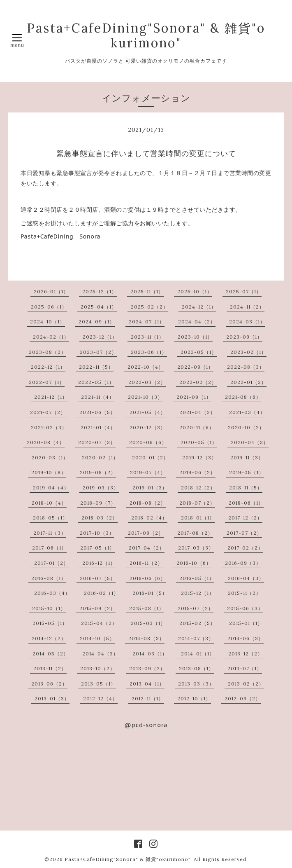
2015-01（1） (246, 623)
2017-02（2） (245, 548)
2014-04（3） (100, 654)
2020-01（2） (150, 457)
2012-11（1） (148, 698)
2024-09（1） (97, 322)
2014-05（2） (51, 654)
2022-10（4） (146, 367)
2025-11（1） (147, 291)
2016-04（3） (246, 578)
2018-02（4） (149, 518)
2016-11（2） (146, 563)
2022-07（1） (47, 382)
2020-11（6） (197, 427)
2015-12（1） (198, 593)
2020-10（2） (246, 427)
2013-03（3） (196, 684)
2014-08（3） (146, 638)
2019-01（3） (150, 488)
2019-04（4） (51, 488)
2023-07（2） (98, 352)
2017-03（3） (196, 548)
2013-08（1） (196, 668)
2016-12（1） (99, 563)
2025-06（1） (49, 307)
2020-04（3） (250, 442)
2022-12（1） (48, 367)
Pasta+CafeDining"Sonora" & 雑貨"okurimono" (146, 35)
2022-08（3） (246, 367)
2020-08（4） (46, 442)
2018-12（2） (198, 488)
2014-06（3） (246, 638)
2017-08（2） (195, 533)
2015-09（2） (97, 608)
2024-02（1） (51, 337)
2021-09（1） (194, 397)
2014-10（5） (97, 638)
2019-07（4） (148, 472)
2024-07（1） (147, 322)
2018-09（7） (98, 503)
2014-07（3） (196, 638)
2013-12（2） (246, 654)
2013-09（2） (147, 668)
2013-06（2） (49, 684)
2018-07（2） (197, 503)
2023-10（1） (195, 337)
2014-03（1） (150, 654)
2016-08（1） (49, 578)
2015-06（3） (245, 608)
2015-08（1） (147, 608)
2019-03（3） (101, 488)
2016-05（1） (197, 578)
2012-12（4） (100, 698)
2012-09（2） (243, 698)
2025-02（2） (149, 307)
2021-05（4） (148, 412)
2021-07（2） (48, 412)
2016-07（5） (98, 578)
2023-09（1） (244, 337)
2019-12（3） (199, 457)
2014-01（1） (198, 654)
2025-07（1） (244, 291)
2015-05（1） (50, 623)
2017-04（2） (147, 548)
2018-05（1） (50, 518)
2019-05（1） (247, 472)
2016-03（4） (52, 593)
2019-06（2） (197, 472)
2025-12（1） (100, 291)
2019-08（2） (98, 472)
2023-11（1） (147, 337)
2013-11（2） (50, 668)
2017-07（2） (244, 533)
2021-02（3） (49, 427)
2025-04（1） (99, 307)
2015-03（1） (148, 623)
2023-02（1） (248, 352)
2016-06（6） (148, 578)
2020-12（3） (148, 427)
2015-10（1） (49, 608)
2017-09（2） (146, 533)
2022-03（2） (147, 382)
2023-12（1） (100, 337)
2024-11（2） (247, 307)
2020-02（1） (100, 457)
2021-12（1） (51, 397)
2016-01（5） (150, 593)
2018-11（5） (246, 488)
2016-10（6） (194, 563)
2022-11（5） (96, 367)
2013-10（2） (98, 668)
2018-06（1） (246, 503)
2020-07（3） (97, 442)
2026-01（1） (51, 291)
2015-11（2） (244, 593)
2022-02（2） (198, 382)
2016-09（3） (243, 563)
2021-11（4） (98, 397)
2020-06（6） (148, 442)
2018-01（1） (198, 518)
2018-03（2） (100, 518)
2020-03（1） (50, 457)
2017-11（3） (50, 533)
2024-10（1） (48, 322)
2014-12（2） (49, 638)
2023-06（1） (149, 352)
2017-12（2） (245, 518)
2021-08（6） (243, 397)
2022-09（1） (195, 367)
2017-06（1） (49, 548)
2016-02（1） (101, 593)
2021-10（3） (145, 397)
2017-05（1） (97, 548)
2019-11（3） (247, 457)
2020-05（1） (199, 442)
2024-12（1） (199, 307)
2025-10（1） (195, 291)
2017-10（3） (97, 533)
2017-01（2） (51, 563)
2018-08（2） (148, 503)
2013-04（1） (147, 684)
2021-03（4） (247, 412)
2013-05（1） (98, 684)
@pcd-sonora (146, 725)
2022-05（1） (96, 382)
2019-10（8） (49, 472)
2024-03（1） (247, 322)
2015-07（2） (196, 608)
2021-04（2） (197, 412)
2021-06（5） (97, 412)
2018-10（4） (49, 503)
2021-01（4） (98, 427)
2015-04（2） (99, 623)
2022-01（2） (248, 382)
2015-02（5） (197, 623)
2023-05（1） (199, 352)
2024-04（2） (197, 322)
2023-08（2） (48, 352)
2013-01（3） (52, 698)
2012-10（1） (194, 698)
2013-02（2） (246, 684)
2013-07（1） (245, 668)
